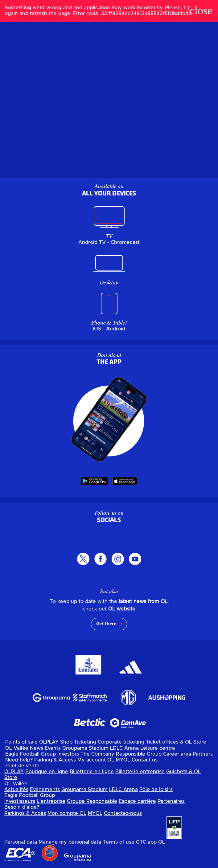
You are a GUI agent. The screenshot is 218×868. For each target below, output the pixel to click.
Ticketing (85, 742)
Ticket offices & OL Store (176, 742)
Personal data (21, 842)
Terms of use (119, 842)
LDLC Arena (124, 748)
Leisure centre (158, 748)
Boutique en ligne (47, 772)
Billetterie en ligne (92, 772)
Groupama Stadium (85, 748)
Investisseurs (20, 801)
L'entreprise (51, 801)
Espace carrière (137, 801)
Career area (177, 754)
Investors (68, 754)
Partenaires (171, 801)
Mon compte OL (67, 813)
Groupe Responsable (92, 801)
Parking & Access (55, 760)
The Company (97, 754)
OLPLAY (49, 742)
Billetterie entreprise (140, 772)
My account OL (96, 760)
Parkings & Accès (25, 813)
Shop (66, 742)
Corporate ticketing (121, 742)
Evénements (45, 790)
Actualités (16, 790)
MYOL (123, 760)
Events (53, 748)
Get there (106, 624)
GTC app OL (150, 842)
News (37, 748)
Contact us (145, 760)
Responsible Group (139, 754)
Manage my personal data (70, 842)
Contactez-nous (123, 813)
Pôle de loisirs (156, 790)
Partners (203, 754)
